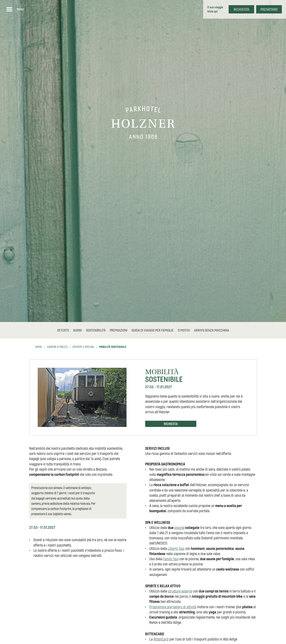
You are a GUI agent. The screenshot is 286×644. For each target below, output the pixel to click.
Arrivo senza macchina (212, 330)
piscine (179, 528)
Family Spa (171, 559)
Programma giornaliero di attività (173, 607)
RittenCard (161, 639)
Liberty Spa (176, 548)
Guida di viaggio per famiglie (153, 330)
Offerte (63, 330)
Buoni (78, 330)
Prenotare (269, 9)
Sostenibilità (96, 330)
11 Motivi (184, 330)
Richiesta (241, 9)
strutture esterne (180, 591)
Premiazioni (119, 330)
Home (39, 347)
